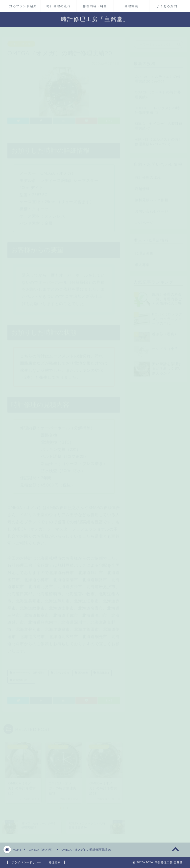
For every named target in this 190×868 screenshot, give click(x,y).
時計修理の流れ (59, 6)
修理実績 (131, 6)
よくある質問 (167, 6)
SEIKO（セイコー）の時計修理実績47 (159, 123)
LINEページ (144, 220)
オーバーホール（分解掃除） (27, 671)
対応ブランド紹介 (23, 6)
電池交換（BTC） (21, 678)
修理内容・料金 (95, 6)
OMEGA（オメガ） (21, 41)
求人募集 (142, 262)
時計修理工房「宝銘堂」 (95, 19)
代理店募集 (144, 251)
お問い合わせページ (152, 209)
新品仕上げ (101, 671)
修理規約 (55, 862)
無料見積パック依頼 (152, 198)
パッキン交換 (60, 671)
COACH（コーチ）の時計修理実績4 (158, 92)
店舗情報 (142, 186)
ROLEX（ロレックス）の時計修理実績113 (157, 108)
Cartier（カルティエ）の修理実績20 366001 (158, 76)
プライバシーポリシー (26, 862)
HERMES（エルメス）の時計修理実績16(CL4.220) (159, 139)
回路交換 (81, 671)
